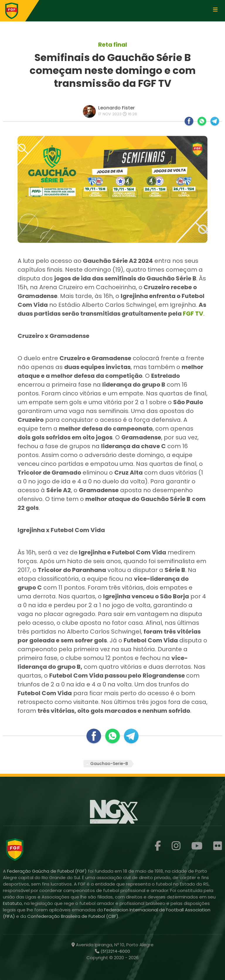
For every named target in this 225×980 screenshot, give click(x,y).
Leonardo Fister (116, 108)
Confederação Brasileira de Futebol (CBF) (73, 916)
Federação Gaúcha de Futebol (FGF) (47, 871)
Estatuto (12, 903)
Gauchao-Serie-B (109, 764)
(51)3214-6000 (115, 951)
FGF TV (193, 314)
